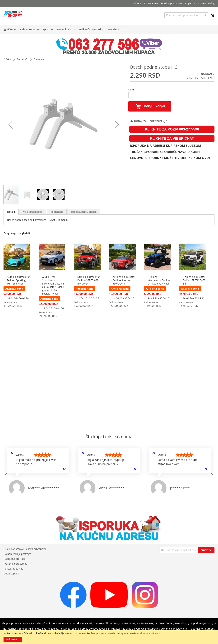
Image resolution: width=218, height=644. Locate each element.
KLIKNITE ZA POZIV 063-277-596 (172, 129)
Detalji (11, 212)
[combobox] (186, 15)
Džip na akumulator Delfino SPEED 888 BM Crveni (89, 280)
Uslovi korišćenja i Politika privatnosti (25, 549)
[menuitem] (9, 29)
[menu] (109, 29)
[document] (109, 637)
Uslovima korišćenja (149, 633)
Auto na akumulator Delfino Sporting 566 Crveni (124, 280)
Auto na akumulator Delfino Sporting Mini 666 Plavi (18, 280)
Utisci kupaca (11, 573)
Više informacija (33, 212)
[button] (27, 195)
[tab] (11, 212)
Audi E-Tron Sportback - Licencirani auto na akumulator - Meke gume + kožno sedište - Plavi (53, 285)
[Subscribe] (206, 550)
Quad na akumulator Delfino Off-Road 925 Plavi (159, 280)
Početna (8, 59)
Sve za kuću (23, 59)
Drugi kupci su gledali (84, 212)
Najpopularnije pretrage (17, 554)
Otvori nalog (207, 3)
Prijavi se (190, 3)
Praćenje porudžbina (15, 564)
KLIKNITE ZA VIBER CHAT (172, 138)
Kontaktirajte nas (13, 569)
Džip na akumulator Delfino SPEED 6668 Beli (194, 280)
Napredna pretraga (15, 559)
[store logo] (13, 14)
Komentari (57, 212)
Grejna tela (39, 59)
